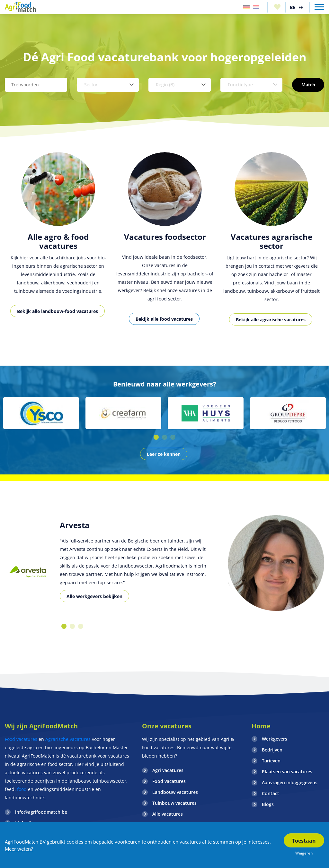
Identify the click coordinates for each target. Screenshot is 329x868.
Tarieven (271, 761)
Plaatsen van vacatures (287, 772)
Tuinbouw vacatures (174, 803)
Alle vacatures (168, 814)
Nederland (256, 7)
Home (261, 726)
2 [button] (164, 437)
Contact (271, 793)
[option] (58, 242)
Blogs (268, 804)
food (22, 789)
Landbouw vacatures (175, 792)
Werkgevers (275, 739)
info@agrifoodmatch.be (41, 812)
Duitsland (246, 7)
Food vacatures (21, 739)
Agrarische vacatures (68, 739)
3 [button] (173, 437)
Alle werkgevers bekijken (94, 596)
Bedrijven (272, 750)
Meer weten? (19, 849)
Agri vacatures (168, 770)
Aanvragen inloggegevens (290, 782)
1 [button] (156, 437)
